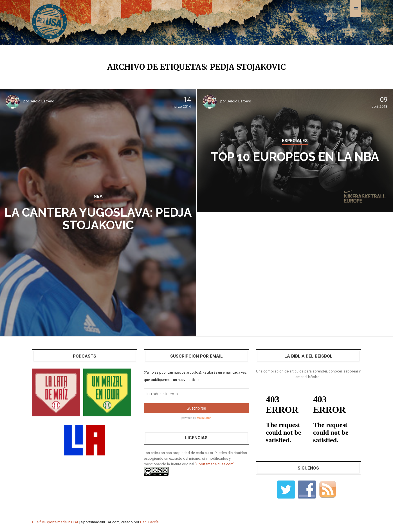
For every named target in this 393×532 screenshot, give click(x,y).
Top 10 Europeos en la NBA (295, 157)
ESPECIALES (295, 141)
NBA (98, 196)
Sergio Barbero (42, 101)
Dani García (149, 522)
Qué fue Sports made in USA (55, 522)
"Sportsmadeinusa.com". (215, 464)
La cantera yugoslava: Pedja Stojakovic (98, 219)
